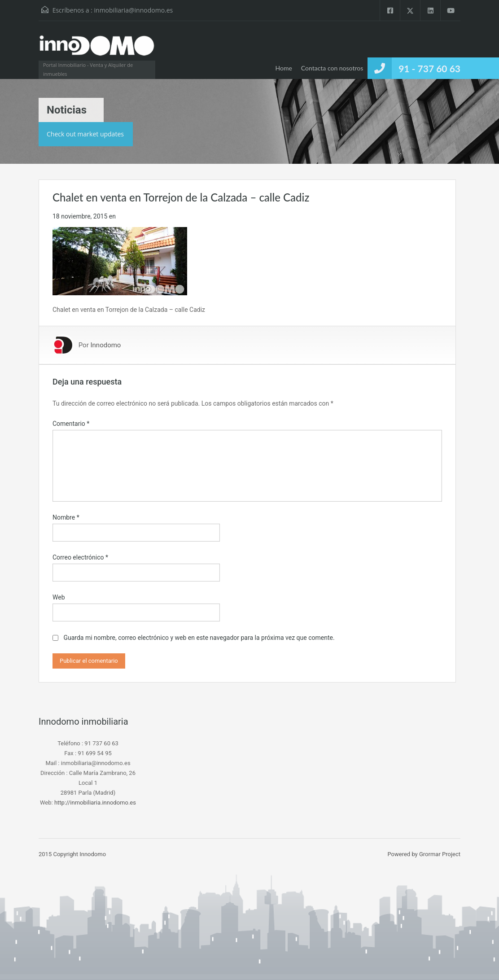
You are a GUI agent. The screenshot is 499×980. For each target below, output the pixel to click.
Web (59, 597)
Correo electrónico (80, 557)
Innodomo (105, 345)
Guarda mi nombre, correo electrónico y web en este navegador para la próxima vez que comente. (199, 638)
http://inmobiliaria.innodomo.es (95, 803)
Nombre (66, 517)
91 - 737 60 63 (429, 68)
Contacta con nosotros (332, 68)
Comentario (71, 424)
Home (283, 68)
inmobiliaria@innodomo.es (134, 10)
